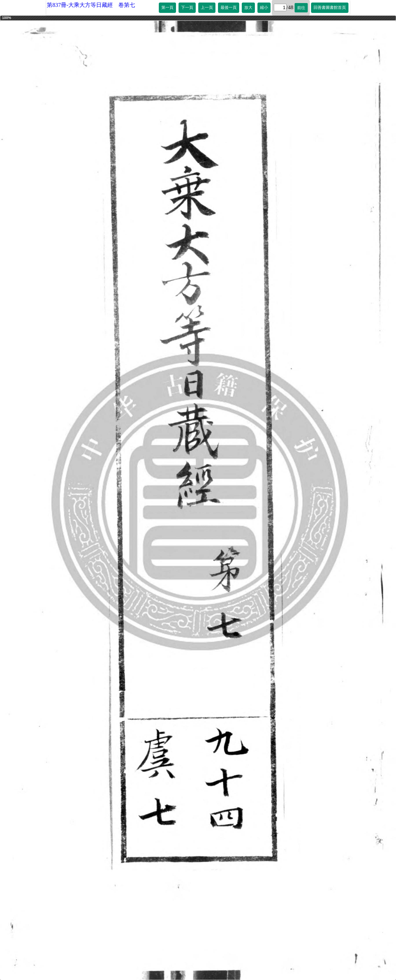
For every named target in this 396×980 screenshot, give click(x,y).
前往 (301, 8)
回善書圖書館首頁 (330, 7)
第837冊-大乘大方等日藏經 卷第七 (91, 5)
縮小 (264, 7)
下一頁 (187, 7)
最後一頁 (229, 7)
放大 (248, 7)
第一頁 (167, 7)
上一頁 (207, 7)
